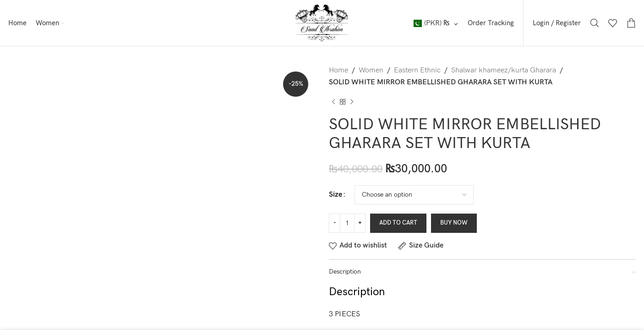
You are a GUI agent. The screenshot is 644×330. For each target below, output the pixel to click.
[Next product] (352, 102)
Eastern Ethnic (417, 70)
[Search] (595, 23)
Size (336, 195)
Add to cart (398, 223)
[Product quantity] (347, 223)
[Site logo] (322, 23)
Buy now (454, 223)
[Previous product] (333, 102)
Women (371, 70)
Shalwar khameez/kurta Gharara (504, 70)
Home (338, 70)
